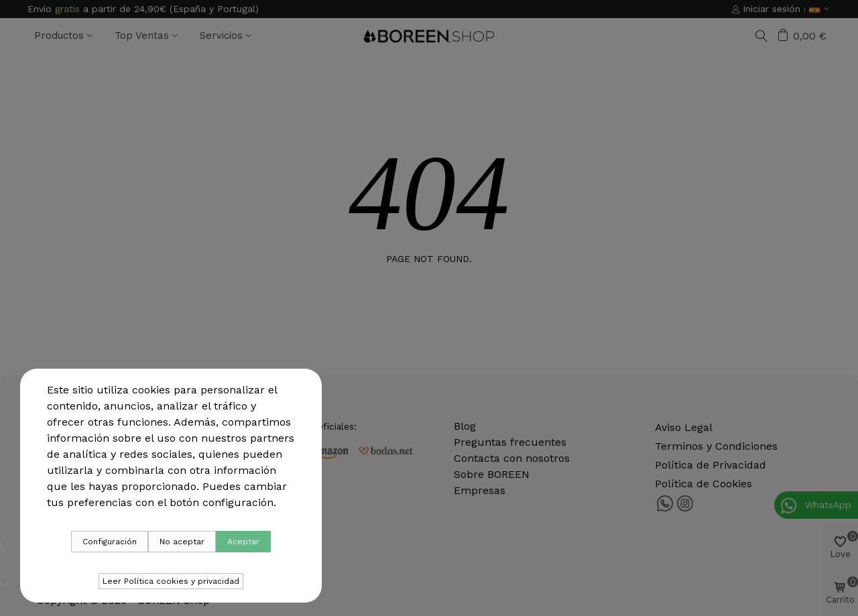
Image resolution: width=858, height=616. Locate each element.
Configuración (110, 542)
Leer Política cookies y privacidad (171, 581)
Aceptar (243, 542)
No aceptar (182, 542)
